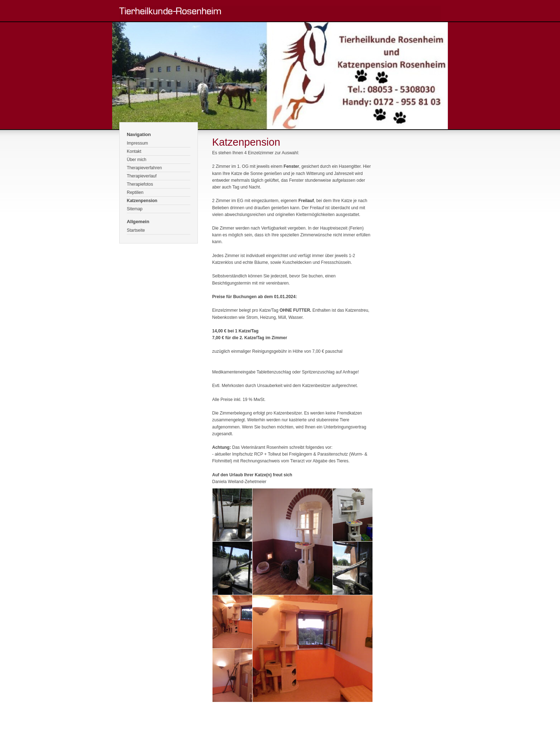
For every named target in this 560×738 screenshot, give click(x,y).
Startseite (136, 230)
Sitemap (135, 209)
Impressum (137, 143)
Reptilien (135, 192)
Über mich (137, 160)
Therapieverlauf (142, 176)
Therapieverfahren (144, 168)
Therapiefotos (140, 184)
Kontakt (134, 151)
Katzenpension (142, 201)
